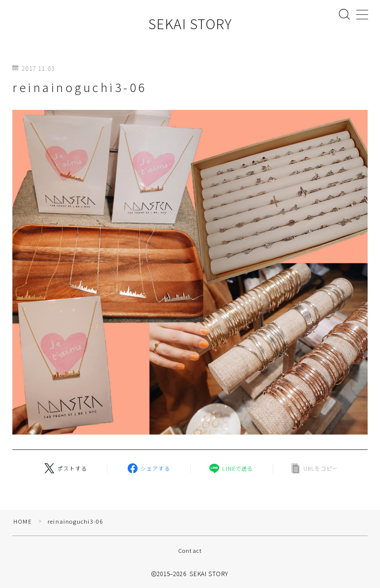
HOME (23, 521)
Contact (190, 550)
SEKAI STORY (190, 24)
